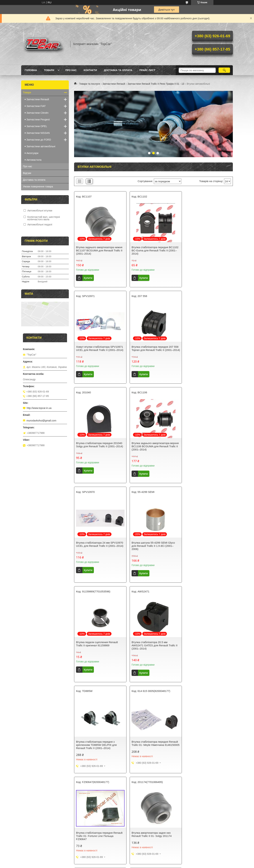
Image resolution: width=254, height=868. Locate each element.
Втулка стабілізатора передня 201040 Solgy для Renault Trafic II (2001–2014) (153, 350)
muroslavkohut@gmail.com (41, 421)
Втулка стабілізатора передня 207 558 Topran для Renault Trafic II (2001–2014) (99, 350)
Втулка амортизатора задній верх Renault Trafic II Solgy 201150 (205, 647)
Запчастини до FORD (39, 140)
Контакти (90, 70)
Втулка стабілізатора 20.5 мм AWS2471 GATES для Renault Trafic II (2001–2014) (99, 549)
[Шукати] (224, 70)
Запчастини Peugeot (38, 120)
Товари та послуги (89, 84)
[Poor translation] (13, 816)
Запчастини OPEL (37, 126)
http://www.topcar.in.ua (39, 408)
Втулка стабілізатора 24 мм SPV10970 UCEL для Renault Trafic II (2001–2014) (98, 449)
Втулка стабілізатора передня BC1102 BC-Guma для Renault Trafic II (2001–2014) (153, 250)
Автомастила (34, 160)
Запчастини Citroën (37, 113)
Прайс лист (147, 70)
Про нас (71, 70)
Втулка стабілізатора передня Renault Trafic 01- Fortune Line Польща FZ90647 (99, 649)
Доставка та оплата (118, 70)
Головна (31, 70)
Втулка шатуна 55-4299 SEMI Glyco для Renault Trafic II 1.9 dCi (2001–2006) (152, 449)
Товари (49, 70)
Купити (88, 278)
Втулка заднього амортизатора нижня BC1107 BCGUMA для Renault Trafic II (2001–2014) (99, 250)
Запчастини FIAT (36, 106)
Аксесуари (32, 153)
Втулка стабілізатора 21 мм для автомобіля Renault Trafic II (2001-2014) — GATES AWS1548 (151, 740)
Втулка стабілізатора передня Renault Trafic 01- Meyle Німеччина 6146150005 (207, 549)
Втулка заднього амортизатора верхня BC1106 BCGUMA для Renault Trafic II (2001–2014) (207, 350)
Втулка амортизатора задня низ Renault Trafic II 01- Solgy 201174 (150, 647)
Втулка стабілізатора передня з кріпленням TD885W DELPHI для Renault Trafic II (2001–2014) (150, 549)
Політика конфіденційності (146, 794)
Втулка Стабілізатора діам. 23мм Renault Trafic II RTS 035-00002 (96, 738)
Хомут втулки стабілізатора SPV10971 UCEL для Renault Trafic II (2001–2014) (206, 250)
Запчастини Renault (114, 84)
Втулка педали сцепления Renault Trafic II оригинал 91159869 (205, 448)
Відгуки (27, 173)
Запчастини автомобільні (41, 146)
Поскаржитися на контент (118, 794)
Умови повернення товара (38, 187)
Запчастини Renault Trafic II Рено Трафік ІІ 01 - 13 (156, 84)
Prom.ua (143, 791)
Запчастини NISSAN (38, 133)
